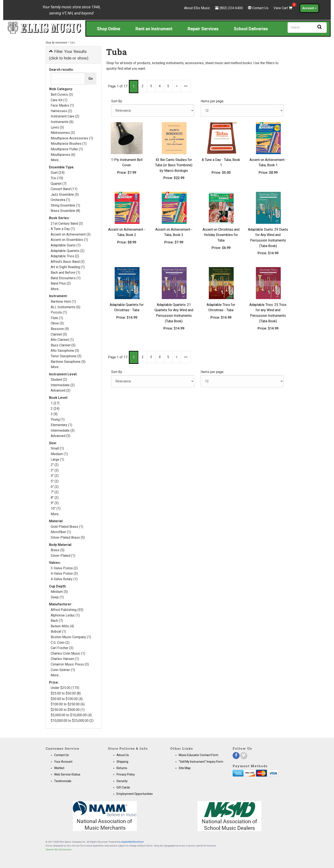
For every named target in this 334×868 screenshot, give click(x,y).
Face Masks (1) (62, 105)
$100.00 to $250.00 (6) (68, 704)
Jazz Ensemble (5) (65, 195)
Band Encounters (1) (66, 278)
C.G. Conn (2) (60, 643)
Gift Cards (123, 787)
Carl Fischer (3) (62, 648)
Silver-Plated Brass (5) (68, 537)
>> (186, 86)
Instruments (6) (62, 122)
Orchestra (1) (60, 200)
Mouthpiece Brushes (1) (69, 144)
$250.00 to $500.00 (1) (68, 710)
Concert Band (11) (64, 189)
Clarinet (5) (59, 334)
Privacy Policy (126, 774)
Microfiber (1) (61, 532)
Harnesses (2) (61, 111)
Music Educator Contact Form (199, 755)
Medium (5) (59, 592)
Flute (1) (57, 318)
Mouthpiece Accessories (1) (72, 138)
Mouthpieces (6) (63, 155)
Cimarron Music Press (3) (70, 664)
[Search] (307, 27)
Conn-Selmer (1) (63, 670)
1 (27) (55, 403)
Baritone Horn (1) (63, 302)
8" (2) (55, 498)
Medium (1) (59, 454)
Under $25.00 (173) (65, 688)
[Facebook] (236, 755)
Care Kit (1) (59, 100)
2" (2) (55, 465)
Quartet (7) (59, 184)
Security (122, 781)
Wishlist (59, 768)
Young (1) (58, 419)
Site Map (185, 768)
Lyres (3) (57, 127)
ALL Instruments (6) (66, 307)
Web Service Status (67, 774)
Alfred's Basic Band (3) (68, 262)
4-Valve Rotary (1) (64, 579)
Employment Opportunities (135, 794)
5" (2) (55, 481)
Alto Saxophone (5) (65, 351)
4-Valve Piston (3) (64, 574)
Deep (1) (57, 597)
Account (309, 8)
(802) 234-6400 (231, 8)
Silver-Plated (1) (63, 556)
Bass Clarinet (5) (63, 345)
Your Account (63, 762)
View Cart (283, 8)
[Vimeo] (243, 755)
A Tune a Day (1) (63, 229)
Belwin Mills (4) (62, 626)
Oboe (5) (57, 323)
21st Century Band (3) (67, 224)
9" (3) (55, 503)
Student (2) (59, 380)
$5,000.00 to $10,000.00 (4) (71, 715)
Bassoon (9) (60, 329)
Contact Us (260, 8)
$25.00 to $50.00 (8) (66, 693)
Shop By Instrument (56, 43)
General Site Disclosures (59, 850)
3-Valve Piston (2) (64, 568)
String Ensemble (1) (65, 205)
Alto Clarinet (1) (62, 340)
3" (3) (55, 470)
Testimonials (63, 781)
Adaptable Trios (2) (65, 256)
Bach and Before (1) (65, 273)
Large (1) (57, 459)
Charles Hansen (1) (65, 659)
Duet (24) (58, 173)
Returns (122, 768)
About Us (123, 755)
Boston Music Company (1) (71, 637)
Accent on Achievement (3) (71, 234)
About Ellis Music (197, 8)
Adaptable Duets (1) (66, 245)
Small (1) (57, 448)
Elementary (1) (61, 425)
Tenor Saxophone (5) (66, 356)
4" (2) (55, 476)
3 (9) (54, 414)
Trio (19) (57, 178)
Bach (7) (57, 621)
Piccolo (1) (59, 312)
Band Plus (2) (61, 283)
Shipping (122, 762)
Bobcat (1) (58, 631)
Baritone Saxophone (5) (68, 362)
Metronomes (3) (63, 133)
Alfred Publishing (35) (67, 610)
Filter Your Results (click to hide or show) (69, 55)
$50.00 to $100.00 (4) (67, 699)
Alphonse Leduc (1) (65, 615)
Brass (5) (58, 550)
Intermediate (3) (63, 430)
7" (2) (55, 492)
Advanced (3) (60, 436)
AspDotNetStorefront (132, 842)
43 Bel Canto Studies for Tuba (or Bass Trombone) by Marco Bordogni (174, 165)
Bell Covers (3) (62, 95)
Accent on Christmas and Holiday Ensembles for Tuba (221, 235)
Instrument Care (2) (65, 116)
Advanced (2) (60, 390)
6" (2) (55, 487)
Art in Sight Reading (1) (68, 267)
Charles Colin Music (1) (68, 653)
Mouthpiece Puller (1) (67, 149)
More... (56, 160)
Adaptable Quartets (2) (68, 251)
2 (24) (55, 409)
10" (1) (56, 509)
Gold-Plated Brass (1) (67, 527)
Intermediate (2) (63, 385)
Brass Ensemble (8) (65, 211)
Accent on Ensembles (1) (69, 240)
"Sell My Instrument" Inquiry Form (201, 762)
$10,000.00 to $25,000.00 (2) (72, 721)
